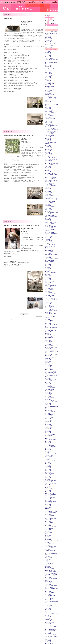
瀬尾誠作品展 (47, 248)
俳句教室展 (47, 187)
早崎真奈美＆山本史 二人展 (51, 586)
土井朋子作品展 (48, 506)
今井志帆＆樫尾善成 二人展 (51, 375)
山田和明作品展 (48, 424)
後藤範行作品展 (48, 168)
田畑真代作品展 (48, 117)
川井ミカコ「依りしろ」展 (50, 285)
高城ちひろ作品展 (48, 39)
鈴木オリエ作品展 (48, 416)
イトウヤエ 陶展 (48, 103)
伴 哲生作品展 (48, 358)
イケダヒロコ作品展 (49, 598)
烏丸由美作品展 (48, 172)
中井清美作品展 (48, 287)
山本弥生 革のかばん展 (49, 622)
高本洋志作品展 (48, 624)
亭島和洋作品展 (48, 608)
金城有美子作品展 (48, 639)
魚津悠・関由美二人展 (49, 83)
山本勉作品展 (47, 479)
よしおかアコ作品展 (49, 309)
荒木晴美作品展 (48, 208)
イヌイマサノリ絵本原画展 (50, 495)
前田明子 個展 (48, 485)
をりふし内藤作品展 (49, 415)
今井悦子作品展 (48, 429)
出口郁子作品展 (48, 297)
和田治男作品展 (48, 392)
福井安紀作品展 (48, 535)
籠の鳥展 (47, 79)
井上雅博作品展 (48, 490)
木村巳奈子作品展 (48, 387)
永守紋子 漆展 (48, 448)
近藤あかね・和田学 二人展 (51, 176)
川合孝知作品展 (48, 67)
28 (53, 24)
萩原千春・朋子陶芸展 (49, 593)
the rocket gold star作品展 (50, 343)
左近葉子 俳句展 (48, 368)
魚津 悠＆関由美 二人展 (50, 440)
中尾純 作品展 (48, 194)
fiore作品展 (47, 243)
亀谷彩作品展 (47, 451)
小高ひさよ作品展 (48, 47)
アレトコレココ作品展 (49, 229)
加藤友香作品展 (48, 610)
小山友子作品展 (48, 475)
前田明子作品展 (48, 335)
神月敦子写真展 (48, 618)
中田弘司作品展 (48, 559)
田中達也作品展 (48, 478)
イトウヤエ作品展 (48, 148)
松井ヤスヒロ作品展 (49, 587)
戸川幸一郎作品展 (48, 40)
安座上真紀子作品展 (49, 134)
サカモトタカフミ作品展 (50, 128)
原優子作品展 (47, 71)
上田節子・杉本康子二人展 (50, 97)
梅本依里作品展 (48, 471)
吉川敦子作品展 (48, 53)
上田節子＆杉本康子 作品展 (51, 311)
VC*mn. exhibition (48, 339)
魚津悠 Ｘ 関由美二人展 (50, 483)
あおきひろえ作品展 (49, 643)
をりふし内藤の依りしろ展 (50, 330)
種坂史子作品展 (48, 396)
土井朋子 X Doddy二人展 (51, 417)
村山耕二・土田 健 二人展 (50, 276)
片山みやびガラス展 (49, 455)
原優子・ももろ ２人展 (49, 423)
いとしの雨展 (47, 88)
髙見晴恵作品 (47, 382)
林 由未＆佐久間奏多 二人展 (51, 198)
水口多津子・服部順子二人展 (51, 175)
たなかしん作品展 (48, 605)
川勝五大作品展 (48, 399)
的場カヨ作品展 (48, 419)
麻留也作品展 (47, 267)
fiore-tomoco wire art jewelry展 (51, 200)
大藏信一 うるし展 (49, 561)
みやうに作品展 (48, 253)
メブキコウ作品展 (48, 292)
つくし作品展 (47, 549)
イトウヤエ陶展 (48, 55)
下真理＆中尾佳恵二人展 (50, 596)
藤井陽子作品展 (48, 283)
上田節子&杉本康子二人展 (50, 142)
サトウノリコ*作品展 (49, 116)
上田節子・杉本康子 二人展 (51, 32)
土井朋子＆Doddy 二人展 (50, 158)
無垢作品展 (47, 35)
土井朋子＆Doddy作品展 (50, 201)
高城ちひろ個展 (48, 109)
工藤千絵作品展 (48, 81)
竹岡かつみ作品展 (48, 154)
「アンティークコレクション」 (51, 632)
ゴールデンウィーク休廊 (50, 576)
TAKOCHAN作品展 (49, 46)
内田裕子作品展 (48, 145)
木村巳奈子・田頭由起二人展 (51, 217)
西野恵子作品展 (48, 517)
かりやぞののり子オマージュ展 (51, 541)
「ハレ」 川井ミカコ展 (49, 544)
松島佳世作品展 (48, 395)
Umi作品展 (47, 509)
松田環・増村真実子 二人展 (51, 511)
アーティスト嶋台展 (49, 110)
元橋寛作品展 (47, 430)
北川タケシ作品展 (48, 394)
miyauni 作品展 (48, 385)
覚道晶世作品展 (48, 640)
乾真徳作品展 (47, 531)
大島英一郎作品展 (48, 138)
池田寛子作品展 (48, 42)
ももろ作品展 (47, 51)
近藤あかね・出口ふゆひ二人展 (51, 259)
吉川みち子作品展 (48, 193)
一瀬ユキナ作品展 (48, 427)
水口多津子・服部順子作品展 (51, 126)
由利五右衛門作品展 (49, 82)
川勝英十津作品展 (48, 582)
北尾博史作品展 (48, 221)
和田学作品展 (47, 170)
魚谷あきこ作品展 (48, 74)
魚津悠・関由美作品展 (49, 389)
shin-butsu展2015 (48, 542)
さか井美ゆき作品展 (49, 563)
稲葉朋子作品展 (48, 308)
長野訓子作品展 (48, 137)
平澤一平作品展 (48, 496)
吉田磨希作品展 (48, 465)
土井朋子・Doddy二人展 (50, 461)
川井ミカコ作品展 (48, 65)
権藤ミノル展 (47, 152)
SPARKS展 (47, 144)
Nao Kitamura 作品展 (49, 86)
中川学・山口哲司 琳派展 (50, 502)
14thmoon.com (8, 321)
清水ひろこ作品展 (48, 90)
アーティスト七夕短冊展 (50, 434)
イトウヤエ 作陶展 (49, 321)
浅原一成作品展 (48, 107)
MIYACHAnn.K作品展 (49, 135)
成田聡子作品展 (48, 85)
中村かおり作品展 (48, 123)
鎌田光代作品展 (48, 78)
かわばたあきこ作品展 (49, 224)
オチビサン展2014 (48, 562)
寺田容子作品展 (48, 504)
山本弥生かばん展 (48, 378)
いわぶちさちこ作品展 (49, 350)
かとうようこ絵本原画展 (50, 497)
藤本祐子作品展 (48, 594)
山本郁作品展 (47, 169)
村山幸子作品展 (48, 76)
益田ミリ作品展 (48, 468)
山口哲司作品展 (48, 525)
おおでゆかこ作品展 (49, 165)
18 (48, 22)
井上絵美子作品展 (48, 391)
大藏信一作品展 (48, 72)
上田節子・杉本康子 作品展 (51, 354)
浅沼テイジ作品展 (48, 538)
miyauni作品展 (48, 444)
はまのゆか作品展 (48, 184)
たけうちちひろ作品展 (49, 232)
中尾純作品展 (47, 239)
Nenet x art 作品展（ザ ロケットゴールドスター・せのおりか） (51, 626)
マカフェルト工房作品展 (50, 388)
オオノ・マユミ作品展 (49, 401)
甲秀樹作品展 (47, 459)
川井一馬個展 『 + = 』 (49, 409)
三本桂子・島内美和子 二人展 (51, 357)
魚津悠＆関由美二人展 (49, 295)
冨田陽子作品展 (48, 269)
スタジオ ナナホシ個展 (49, 281)
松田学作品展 (47, 488)
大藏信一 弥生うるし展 (49, 493)
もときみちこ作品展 (49, 252)
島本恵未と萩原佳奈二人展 (50, 518)
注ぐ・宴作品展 (48, 633)
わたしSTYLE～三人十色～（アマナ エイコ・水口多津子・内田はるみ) (51, 300)
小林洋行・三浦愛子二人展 (50, 222)
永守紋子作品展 (48, 54)
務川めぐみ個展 (48, 530)
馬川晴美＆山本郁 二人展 (50, 314)
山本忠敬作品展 (48, 539)
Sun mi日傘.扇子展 (48, 619)
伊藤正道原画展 (48, 238)
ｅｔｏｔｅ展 (47, 607)
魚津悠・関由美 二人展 (50, 173)
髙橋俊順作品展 (48, 266)
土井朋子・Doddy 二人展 (50, 75)
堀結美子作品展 (48, 524)
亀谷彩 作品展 (48, 621)
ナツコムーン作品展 (49, 548)
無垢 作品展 (47, 92)
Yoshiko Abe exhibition (49, 196)
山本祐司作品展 (48, 323)
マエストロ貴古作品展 (49, 133)
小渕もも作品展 (48, 37)
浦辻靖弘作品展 (48, 57)
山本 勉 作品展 (48, 381)
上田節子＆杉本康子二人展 (50, 186)
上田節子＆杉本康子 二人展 (51, 402)
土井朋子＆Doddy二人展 (50, 245)
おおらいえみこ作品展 (49, 113)
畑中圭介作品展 (48, 356)
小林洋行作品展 (48, 305)
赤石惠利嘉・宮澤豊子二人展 (51, 33)
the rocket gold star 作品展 (50, 246)
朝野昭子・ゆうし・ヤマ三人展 (51, 163)
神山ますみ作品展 (48, 36)
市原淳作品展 (47, 452)
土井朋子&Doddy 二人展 (50, 118)
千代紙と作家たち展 (49, 124)
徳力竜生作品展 (48, 431)
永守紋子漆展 (47, 231)
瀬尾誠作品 (47, 534)
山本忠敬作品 (47, 377)
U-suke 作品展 (48, 486)
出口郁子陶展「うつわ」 (50, 413)
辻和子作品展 (47, 556)
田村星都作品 (47, 476)
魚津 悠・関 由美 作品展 (51, 347)
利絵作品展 (47, 333)
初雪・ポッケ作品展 (49, 370)
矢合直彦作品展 (48, 211)
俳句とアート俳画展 (49, 58)
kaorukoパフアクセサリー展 (50, 454)
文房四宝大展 (47, 537)
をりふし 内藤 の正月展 (50, 458)
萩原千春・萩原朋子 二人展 (51, 180)
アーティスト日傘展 (49, 523)
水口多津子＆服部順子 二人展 (51, 213)
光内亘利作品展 (48, 280)
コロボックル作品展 (49, 203)
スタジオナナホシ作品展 (50, 89)
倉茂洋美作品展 (48, 166)
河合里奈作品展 (48, 344)
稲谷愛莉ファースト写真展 (50, 177)
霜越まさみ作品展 (48, 342)
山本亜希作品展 (48, 367)
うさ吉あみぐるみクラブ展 (50, 635)
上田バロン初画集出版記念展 (51, 371)
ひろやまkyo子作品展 (49, 288)
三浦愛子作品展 (48, 270)
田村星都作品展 (48, 403)
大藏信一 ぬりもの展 (49, 374)
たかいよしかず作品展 (49, 474)
